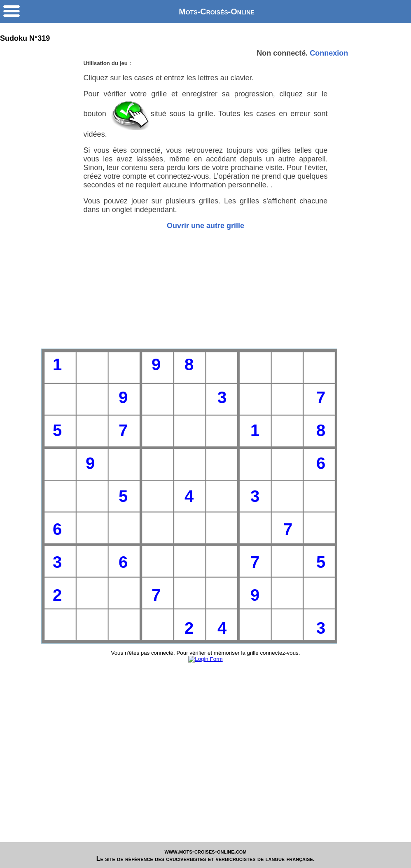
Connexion (329, 53)
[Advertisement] (206, 289)
